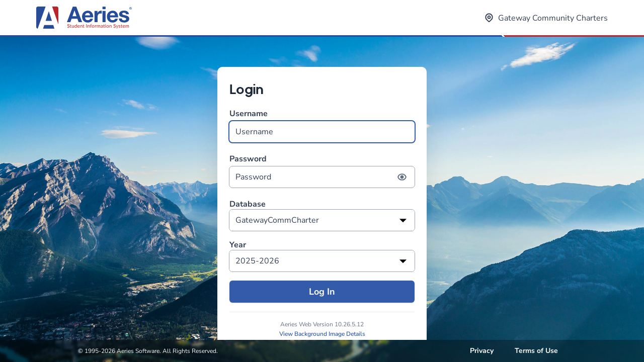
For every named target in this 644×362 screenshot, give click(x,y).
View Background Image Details (322, 334)
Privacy (482, 351)
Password (322, 171)
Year (238, 245)
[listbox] (322, 220)
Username (322, 125)
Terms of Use (536, 351)
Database (248, 204)
